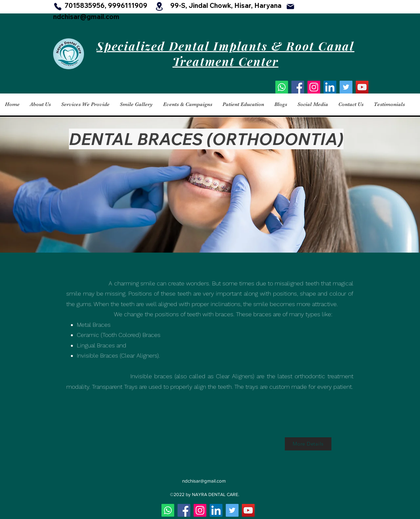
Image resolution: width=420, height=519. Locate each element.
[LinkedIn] (330, 87)
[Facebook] (298, 87)
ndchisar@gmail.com (86, 17)
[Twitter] (346, 87)
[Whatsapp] (282, 87)
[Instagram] (314, 87)
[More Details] (308, 444)
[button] (40, 104)
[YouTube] (362, 87)
